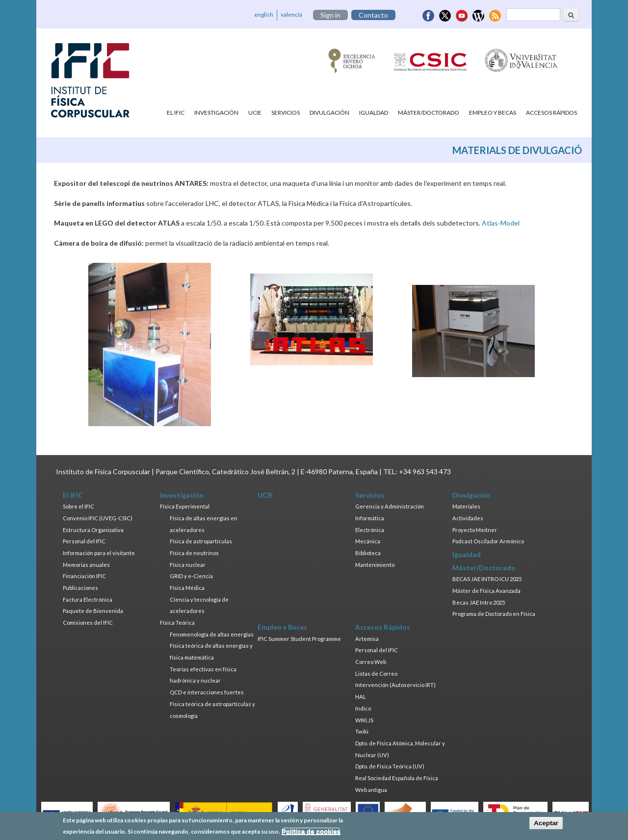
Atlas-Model (501, 223)
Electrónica (370, 530)
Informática (370, 518)
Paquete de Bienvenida (93, 611)
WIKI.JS (364, 720)
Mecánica (368, 541)
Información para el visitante (99, 553)
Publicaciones (80, 588)
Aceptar (546, 826)
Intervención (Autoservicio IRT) (395, 685)
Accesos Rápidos (551, 113)
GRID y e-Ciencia (191, 576)
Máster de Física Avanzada (486, 591)
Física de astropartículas (201, 541)
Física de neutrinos (194, 553)
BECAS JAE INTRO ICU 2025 (487, 579)
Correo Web (371, 662)
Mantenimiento (375, 565)
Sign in (330, 15)
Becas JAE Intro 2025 (479, 602)
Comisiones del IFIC (88, 623)
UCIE (255, 113)
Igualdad (374, 113)
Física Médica (187, 588)
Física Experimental (185, 506)
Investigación (216, 113)
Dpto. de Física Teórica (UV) (390, 766)
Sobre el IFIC (78, 506)
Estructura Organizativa (93, 530)
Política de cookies (311, 833)
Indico (363, 708)
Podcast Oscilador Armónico (488, 541)
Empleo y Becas (493, 113)
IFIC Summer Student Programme (299, 639)
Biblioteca (368, 553)
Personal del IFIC (84, 541)
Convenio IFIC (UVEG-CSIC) (98, 518)
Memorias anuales (86, 565)
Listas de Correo (376, 674)
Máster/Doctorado (429, 113)
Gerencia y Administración (390, 506)
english (264, 14)
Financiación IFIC (84, 576)
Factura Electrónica (88, 599)
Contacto (373, 15)
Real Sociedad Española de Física (397, 778)
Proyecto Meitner (475, 530)
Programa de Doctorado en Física (494, 614)
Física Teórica (177, 623)
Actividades (468, 518)
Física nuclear (188, 565)
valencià (291, 14)
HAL (361, 697)
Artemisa (367, 639)
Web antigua (371, 790)
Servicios (286, 113)
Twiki (362, 731)
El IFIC (176, 113)
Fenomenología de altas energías (212, 634)
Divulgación (329, 113)
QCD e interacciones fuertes (207, 692)
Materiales (466, 506)
